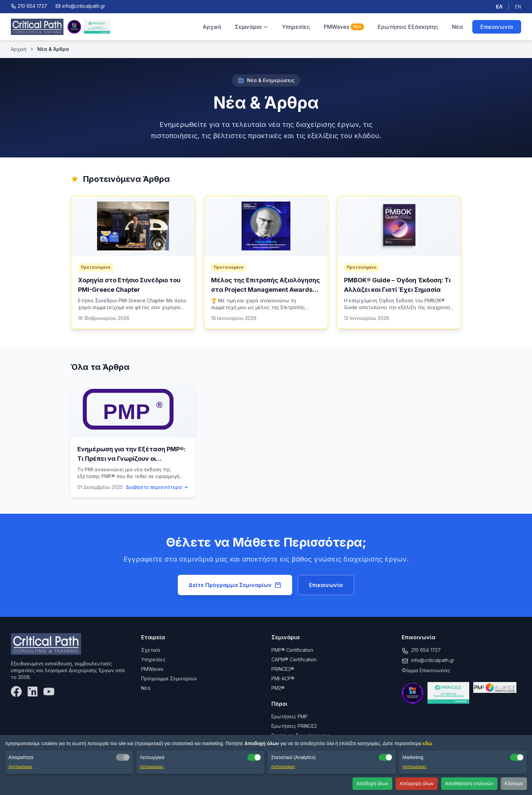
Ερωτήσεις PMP (290, 716)
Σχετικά (151, 650)
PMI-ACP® (283, 678)
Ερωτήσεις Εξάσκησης (408, 27)
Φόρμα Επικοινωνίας (426, 670)
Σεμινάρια (252, 27)
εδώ (428, 743)
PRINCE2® (283, 669)
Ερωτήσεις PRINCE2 (294, 726)
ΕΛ (499, 7)
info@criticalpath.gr (433, 660)
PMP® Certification (292, 650)
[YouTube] (49, 692)
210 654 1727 (426, 650)
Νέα (457, 27)
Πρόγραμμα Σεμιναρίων (169, 678)
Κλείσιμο (514, 783)
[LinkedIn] (33, 692)
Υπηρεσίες (296, 27)
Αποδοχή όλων (372, 783)
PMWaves (344, 27)
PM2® (278, 688)
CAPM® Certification (294, 659)
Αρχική (212, 27)
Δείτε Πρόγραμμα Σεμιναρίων (235, 585)
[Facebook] (16, 692)
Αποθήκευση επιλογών (469, 783)
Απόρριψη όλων (417, 783)
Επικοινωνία (497, 27)
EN (518, 7)
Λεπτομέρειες (21, 767)
